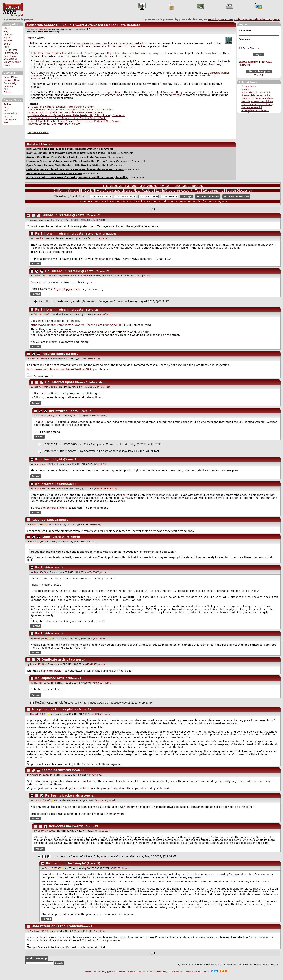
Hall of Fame (11, 50)
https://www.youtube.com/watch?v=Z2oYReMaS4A (59, 369)
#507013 (94, 238)
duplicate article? (52, 675)
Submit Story (11, 53)
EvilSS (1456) (37, 525)
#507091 (96, 780)
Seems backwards (56, 775)
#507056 (97, 719)
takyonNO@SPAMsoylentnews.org (68, 276)
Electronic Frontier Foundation (258, 98)
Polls (6, 47)
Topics (7, 38)
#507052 (97, 688)
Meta (6, 89)
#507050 (91, 669)
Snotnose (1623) (39, 936)
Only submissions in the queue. (257, 19)
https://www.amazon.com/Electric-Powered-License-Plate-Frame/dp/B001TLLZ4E (81, 325)
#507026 (95, 525)
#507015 (94, 359)
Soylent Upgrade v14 (67, 289)
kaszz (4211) (37, 669)
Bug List (8, 116)
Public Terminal (249, 48)
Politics (8, 92)
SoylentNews (13, 10)
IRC (6, 107)
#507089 (93, 572)
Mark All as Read (208, 197)
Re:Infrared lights (60, 382)
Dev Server (10, 120)
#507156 (99, 643)
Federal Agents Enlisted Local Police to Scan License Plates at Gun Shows (74, 121)
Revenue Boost (44, 520)
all (124, 495)
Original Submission (38, 132)
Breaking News (12, 80)
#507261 (100, 315)
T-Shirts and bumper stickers (49, 508)
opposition (113, 92)
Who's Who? (10, 114)
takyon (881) (41, 276)
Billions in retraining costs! (64, 215)
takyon (245, 89)
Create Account (12, 62)
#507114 (100, 489)
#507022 (100, 464)
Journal (104, 238)
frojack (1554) (41, 315)
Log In (7, 65)
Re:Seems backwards (63, 800)
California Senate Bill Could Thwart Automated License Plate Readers (84, 25)
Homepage (112, 489)
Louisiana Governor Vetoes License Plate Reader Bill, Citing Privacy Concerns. (77, 115)
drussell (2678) (42, 688)
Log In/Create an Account (174, 191)
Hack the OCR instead (58, 444)
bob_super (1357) (43, 464)
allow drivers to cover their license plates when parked (108, 43)
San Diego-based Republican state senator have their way (122, 53)
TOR (6, 123)
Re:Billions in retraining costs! (60, 234)
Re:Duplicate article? (52, 683)
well (156, 495)
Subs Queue (10, 56)
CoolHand (43, 29)
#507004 (99, 220)
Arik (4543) (40, 572)
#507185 (99, 936)
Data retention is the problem (56, 931)
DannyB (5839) (38, 719)
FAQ (6, 32)
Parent (36, 264)
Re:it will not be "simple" (66, 868)
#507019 (106, 387)
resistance (179, 95)
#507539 (116, 873)
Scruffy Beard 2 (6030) (46, 387)
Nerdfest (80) (37, 542)
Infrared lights (53, 354)
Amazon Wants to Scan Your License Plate (54, 124)
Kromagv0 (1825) (43, 489)
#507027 (92, 542)
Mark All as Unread (236, 197)
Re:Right (42, 568)
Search (8, 44)
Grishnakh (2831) (40, 780)
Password (244, 39)
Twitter (7, 104)
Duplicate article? (56, 664)
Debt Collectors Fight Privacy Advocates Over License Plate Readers (70, 110)
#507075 (101, 416)
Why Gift (259, 75)
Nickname (245, 31)
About (7, 28)
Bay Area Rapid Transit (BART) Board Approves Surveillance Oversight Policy (77, 177)
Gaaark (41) (40, 238)
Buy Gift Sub (11, 59)
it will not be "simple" (68, 861)
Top (198, 191)
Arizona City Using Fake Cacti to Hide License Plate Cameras (66, 112)
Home (88, 976)
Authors (8, 41)
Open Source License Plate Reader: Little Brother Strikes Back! (67, 118)
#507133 (104, 836)
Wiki (6, 110)
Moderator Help (37, 963)
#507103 (101, 805)
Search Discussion (239, 191)
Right (46, 537)
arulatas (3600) (39, 359)
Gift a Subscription (259, 72)
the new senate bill (252, 107)
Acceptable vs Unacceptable (55, 714)
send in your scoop (220, 19)
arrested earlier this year (255, 110)
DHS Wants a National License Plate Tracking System (61, 107)
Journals (8, 35)
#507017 (136, 276)
